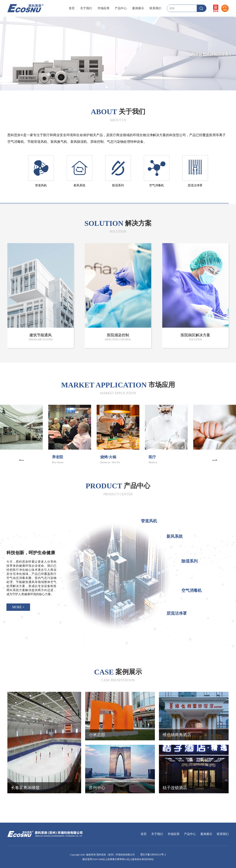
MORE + (18, 607)
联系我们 (155, 8)
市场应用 (103, 8)
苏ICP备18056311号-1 (153, 855)
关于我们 (86, 8)
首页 (72, 8)
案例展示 (138, 8)
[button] (21, 459)
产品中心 (121, 8)
